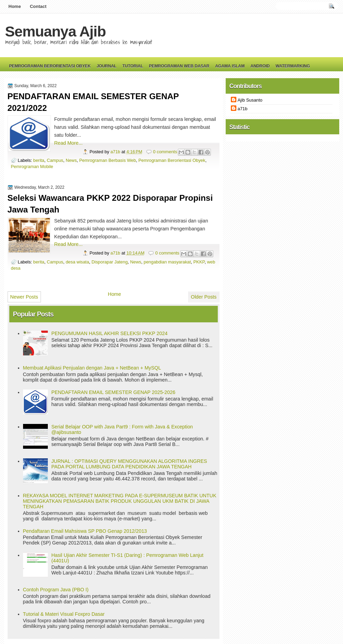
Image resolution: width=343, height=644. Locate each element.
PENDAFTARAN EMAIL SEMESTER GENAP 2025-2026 (113, 392)
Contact (38, 6)
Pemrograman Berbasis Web (108, 160)
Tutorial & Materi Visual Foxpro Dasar (64, 614)
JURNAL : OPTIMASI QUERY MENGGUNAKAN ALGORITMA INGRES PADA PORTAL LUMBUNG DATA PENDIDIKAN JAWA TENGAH (129, 464)
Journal (107, 66)
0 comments (165, 152)
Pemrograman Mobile (32, 167)
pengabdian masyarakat (167, 262)
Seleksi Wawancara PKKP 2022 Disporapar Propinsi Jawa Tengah (110, 204)
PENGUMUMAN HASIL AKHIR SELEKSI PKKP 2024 (109, 333)
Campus (55, 160)
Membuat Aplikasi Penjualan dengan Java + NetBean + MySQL (92, 368)
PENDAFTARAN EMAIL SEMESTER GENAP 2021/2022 (93, 102)
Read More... (69, 143)
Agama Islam (230, 66)
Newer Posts (24, 297)
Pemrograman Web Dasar (179, 66)
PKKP (199, 262)
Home (15, 6)
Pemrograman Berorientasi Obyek (50, 66)
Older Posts (204, 297)
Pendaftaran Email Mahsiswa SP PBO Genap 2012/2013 (85, 531)
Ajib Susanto (250, 100)
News (71, 160)
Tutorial (133, 66)
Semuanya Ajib (56, 31)
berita (39, 160)
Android (260, 66)
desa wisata (77, 262)
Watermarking (293, 66)
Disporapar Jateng (110, 262)
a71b (116, 152)
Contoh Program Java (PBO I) (56, 590)
